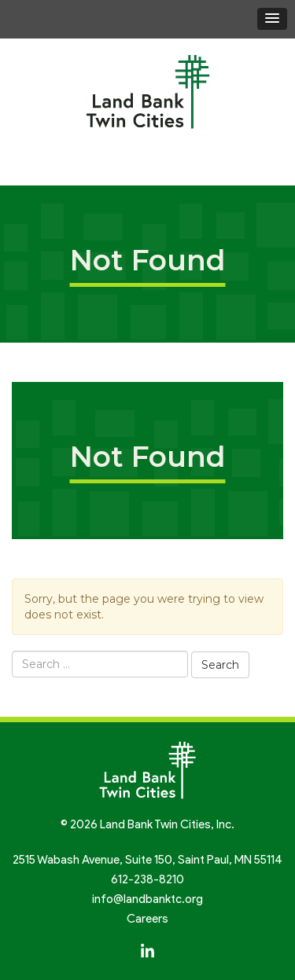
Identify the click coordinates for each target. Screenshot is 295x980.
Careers (147, 919)
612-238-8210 (147, 879)
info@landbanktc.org (147, 899)
